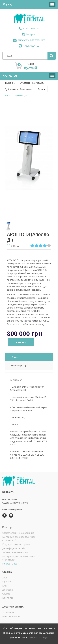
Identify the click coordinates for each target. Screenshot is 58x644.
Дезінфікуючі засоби (14, 548)
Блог (5, 586)
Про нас (7, 581)
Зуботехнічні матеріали (31, 83)
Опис (15, 357)
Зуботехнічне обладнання (18, 89)
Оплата (6, 594)
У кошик (21, 342)
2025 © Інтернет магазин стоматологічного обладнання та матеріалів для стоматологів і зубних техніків (29, 633)
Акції (5, 578)
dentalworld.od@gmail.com (29, 40)
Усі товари (8, 612)
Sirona (41, 89)
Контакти (8, 598)
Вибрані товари (11, 616)
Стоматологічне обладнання (18, 533)
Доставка (8, 590)
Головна (9, 83)
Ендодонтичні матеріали (16, 544)
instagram (29, 34)
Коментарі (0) (18, 366)
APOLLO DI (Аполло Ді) (16, 95)
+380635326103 (29, 28)
